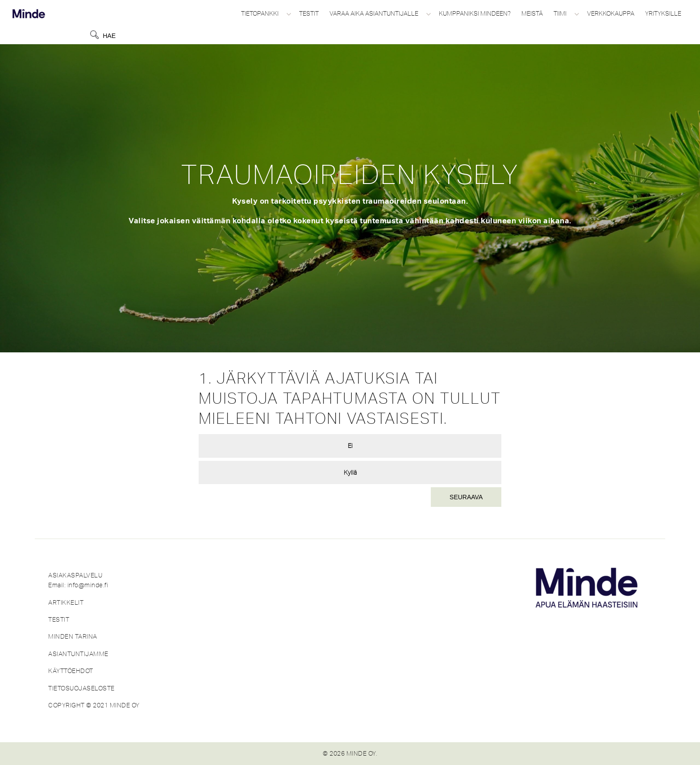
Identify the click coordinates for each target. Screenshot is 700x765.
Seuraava (466, 497)
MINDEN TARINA (73, 636)
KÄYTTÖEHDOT (71, 671)
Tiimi (560, 13)
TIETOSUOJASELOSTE (81, 688)
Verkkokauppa (611, 13)
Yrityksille (663, 13)
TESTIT (59, 619)
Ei (350, 446)
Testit (309, 13)
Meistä (532, 13)
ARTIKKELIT (66, 602)
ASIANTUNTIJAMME (78, 654)
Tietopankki (260, 13)
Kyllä (350, 472)
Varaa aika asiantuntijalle (374, 13)
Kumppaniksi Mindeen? (475, 13)
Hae (109, 36)
